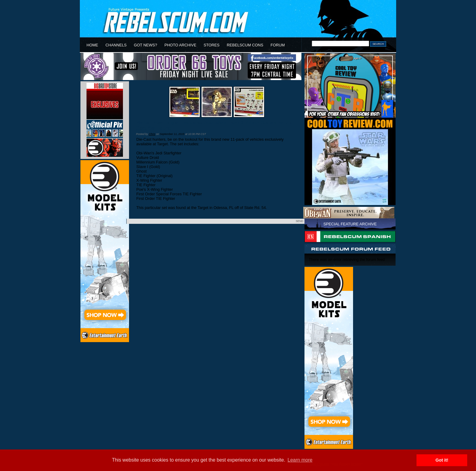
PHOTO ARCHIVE (180, 45)
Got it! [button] (442, 460)
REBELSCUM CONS (245, 45)
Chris (152, 134)
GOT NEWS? (146, 45)
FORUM (278, 45)
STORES (212, 45)
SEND (299, 221)
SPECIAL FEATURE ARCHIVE (350, 224)
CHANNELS (116, 45)
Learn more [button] (300, 460)
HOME (92, 45)
